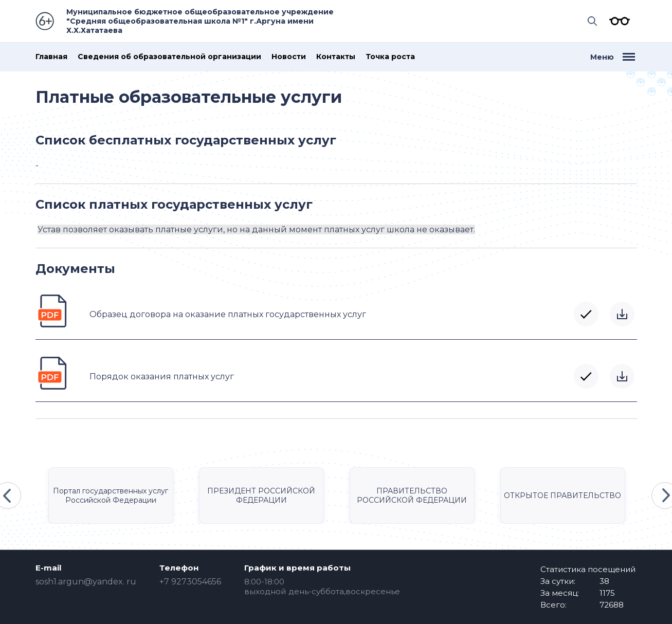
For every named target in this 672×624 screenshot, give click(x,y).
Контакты (336, 57)
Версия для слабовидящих (617, 21)
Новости (289, 57)
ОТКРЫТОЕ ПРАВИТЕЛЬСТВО (562, 495)
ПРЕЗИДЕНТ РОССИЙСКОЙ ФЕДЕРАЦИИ (261, 495)
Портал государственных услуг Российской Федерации (111, 495)
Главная (51, 57)
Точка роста (390, 57)
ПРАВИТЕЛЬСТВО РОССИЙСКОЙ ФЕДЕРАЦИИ (412, 495)
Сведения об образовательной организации (169, 57)
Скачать (622, 314)
